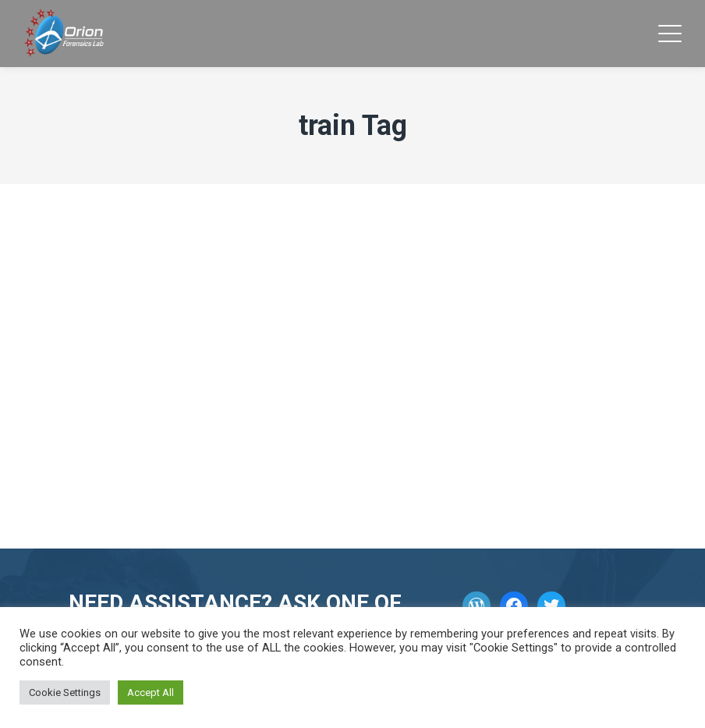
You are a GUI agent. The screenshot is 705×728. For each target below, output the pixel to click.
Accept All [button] (151, 692)
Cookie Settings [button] (65, 692)
